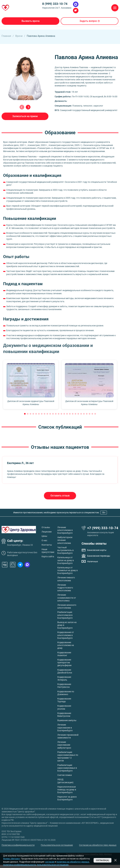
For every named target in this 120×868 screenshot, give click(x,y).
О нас (44, 540)
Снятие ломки (65, 775)
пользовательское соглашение (53, 865)
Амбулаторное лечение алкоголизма (65, 540)
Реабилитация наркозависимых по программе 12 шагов (68, 756)
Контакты (47, 545)
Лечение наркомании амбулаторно (64, 745)
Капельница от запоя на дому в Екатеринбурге (66, 560)
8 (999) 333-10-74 (55, 4)
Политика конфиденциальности (18, 845)
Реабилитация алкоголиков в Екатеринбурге (65, 615)
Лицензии (47, 532)
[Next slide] (28, 107)
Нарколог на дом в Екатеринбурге (67, 798)
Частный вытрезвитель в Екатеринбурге (65, 550)
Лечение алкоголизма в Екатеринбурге (65, 530)
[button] (25, 414)
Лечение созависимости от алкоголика (67, 598)
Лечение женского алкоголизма (67, 606)
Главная (6, 36)
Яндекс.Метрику (11, 859)
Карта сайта (48, 556)
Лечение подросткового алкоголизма (65, 588)
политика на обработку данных (73, 862)
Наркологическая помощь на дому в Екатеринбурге (67, 790)
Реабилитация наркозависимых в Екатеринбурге (67, 768)
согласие (50, 862)
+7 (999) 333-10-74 (103, 528)
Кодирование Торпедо (64, 700)
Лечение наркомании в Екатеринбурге (65, 728)
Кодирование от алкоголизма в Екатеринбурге (66, 635)
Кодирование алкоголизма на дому (66, 645)
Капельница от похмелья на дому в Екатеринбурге (67, 570)
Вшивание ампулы (67, 720)
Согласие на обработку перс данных (98, 845)
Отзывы (46, 527)
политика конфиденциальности (19, 865)
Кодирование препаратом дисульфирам (64, 662)
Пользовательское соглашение (57, 845)
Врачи (19, 36)
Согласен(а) (102, 860)
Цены (44, 536)
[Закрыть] (115, 860)
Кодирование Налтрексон (64, 686)
